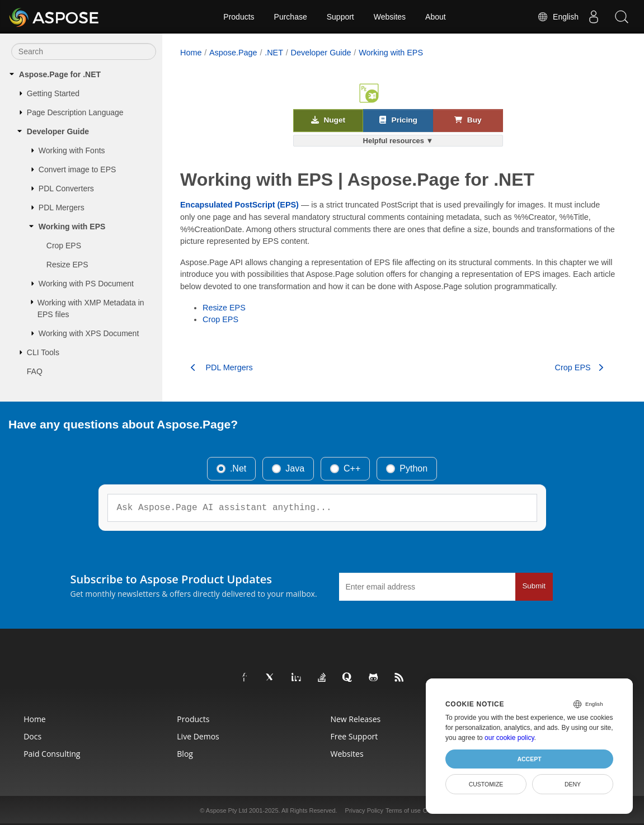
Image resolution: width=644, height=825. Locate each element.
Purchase (291, 17)
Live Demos (198, 736)
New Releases (355, 719)
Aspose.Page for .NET (60, 74)
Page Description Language (75, 112)
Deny (573, 784)
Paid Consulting (52, 754)
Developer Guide (58, 131)
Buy (468, 120)
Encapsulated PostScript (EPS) (239, 205)
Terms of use (403, 810)
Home (191, 53)
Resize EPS (67, 265)
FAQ (35, 371)
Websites (390, 17)
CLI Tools (43, 352)
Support (340, 17)
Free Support (354, 736)
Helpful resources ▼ (398, 141)
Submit (534, 586)
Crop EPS (64, 246)
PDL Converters (66, 188)
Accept (529, 759)
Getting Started (53, 93)
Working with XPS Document (89, 333)
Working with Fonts (72, 150)
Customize (486, 784)
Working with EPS (72, 227)
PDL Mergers (62, 208)
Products (239, 17)
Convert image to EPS (77, 169)
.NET (274, 53)
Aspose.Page (233, 53)
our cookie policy (509, 738)
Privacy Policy (364, 810)
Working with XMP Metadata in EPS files (91, 308)
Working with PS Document (86, 284)
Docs (32, 736)
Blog (185, 754)
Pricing (398, 120)
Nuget (328, 120)
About (436, 17)
